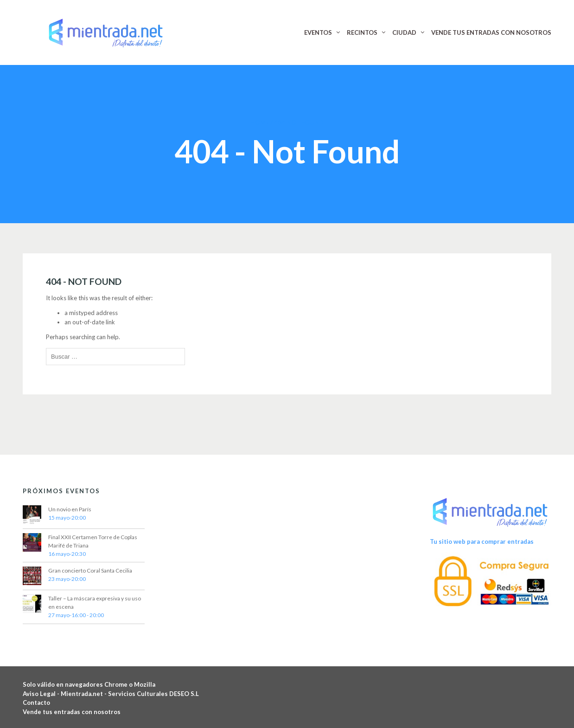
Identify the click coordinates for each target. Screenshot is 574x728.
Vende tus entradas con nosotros (72, 712)
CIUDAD (404, 32)
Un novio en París (70, 509)
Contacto (36, 702)
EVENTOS (318, 32)
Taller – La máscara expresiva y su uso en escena (95, 602)
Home (260, 122)
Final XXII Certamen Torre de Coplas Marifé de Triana (93, 541)
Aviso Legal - (42, 694)
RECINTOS (362, 32)
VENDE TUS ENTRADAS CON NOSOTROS (491, 32)
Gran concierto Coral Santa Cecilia (90, 570)
